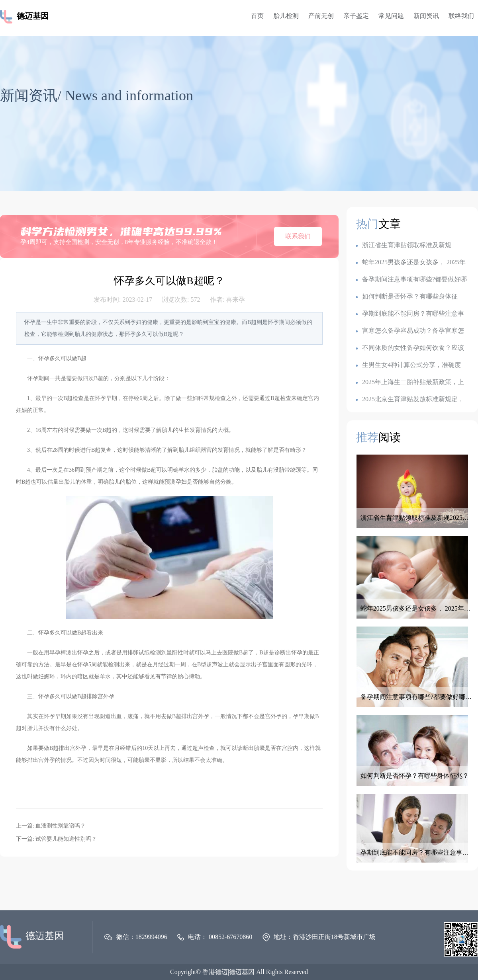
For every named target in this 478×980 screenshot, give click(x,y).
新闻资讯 (426, 16)
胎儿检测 (286, 16)
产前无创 (321, 16)
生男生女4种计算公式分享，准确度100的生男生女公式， (408, 365)
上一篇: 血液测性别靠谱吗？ (51, 826)
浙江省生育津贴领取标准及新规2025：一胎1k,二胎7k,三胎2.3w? (404, 245)
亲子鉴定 (356, 16)
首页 (257, 16)
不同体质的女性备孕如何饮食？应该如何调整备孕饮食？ (410, 348)
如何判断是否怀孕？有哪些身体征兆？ (407, 297)
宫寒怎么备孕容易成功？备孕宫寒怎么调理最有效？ (410, 331)
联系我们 (298, 236)
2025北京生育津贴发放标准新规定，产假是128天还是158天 (410, 399)
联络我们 (461, 16)
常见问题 (391, 16)
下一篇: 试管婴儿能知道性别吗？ (56, 839)
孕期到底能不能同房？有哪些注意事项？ (410, 314)
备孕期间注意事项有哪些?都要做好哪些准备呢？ (411, 280)
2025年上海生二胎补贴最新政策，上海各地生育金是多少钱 (410, 382)
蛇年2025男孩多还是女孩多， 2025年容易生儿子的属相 (411, 263)
